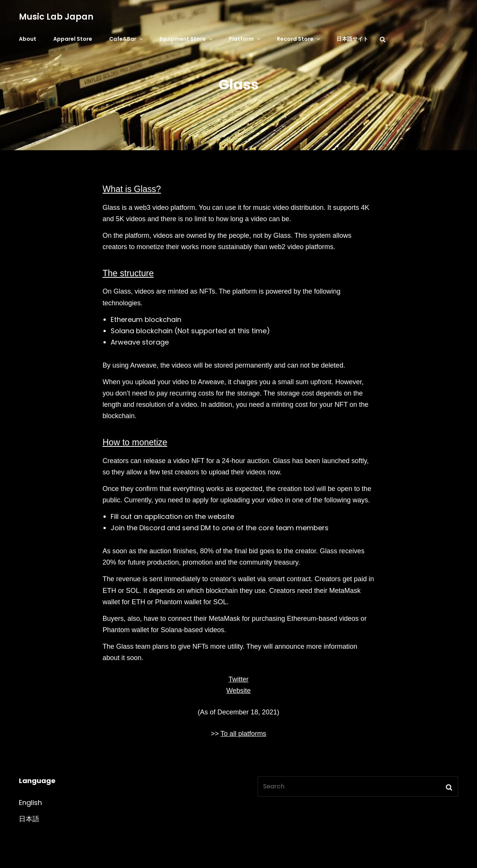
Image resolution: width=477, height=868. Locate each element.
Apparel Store (73, 39)
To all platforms (243, 734)
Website (238, 691)
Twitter (238, 679)
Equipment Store (187, 39)
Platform (245, 39)
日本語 (29, 819)
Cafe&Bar (127, 39)
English (30, 803)
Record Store (299, 39)
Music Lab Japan (56, 17)
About (28, 39)
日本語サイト (352, 39)
